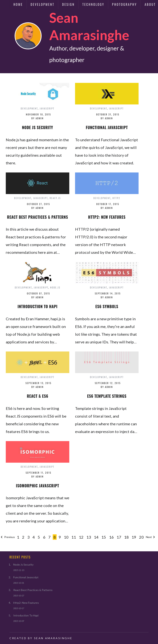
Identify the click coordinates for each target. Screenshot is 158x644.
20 (141, 537)
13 (89, 537)
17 (119, 537)
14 (96, 537)
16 (111, 537)
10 (66, 537)
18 (126, 537)
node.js (55, 287)
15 (104, 537)
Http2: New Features (26, 603)
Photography (124, 4)
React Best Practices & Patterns (33, 590)
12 (81, 537)
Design (68, 4)
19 (134, 537)
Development (43, 4)
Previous (7, 537)
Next (151, 537)
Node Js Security (23, 565)
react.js (55, 198)
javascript (47, 108)
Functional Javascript (26, 577)
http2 (116, 198)
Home (18, 4)
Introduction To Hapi (26, 615)
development (29, 108)
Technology (93, 4)
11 (74, 537)
